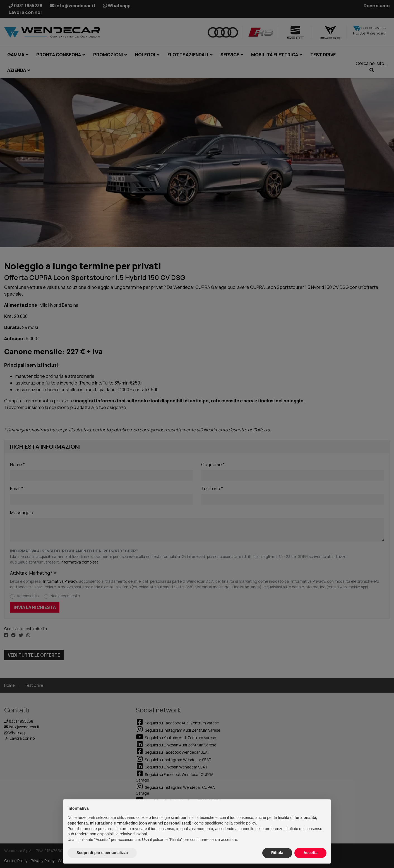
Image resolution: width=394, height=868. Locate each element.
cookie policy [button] (245, 823)
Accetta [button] (310, 853)
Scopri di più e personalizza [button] (102, 853)
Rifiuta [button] (277, 853)
